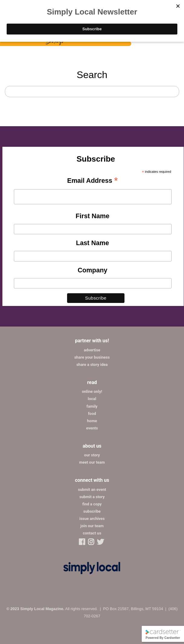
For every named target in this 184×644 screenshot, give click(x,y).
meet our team (92, 462)
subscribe (92, 511)
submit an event (92, 490)
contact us (92, 533)
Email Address (92, 181)
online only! (92, 391)
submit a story (92, 497)
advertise (92, 350)
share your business (92, 357)
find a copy (92, 504)
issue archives (92, 519)
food (92, 414)
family (92, 406)
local (92, 399)
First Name (92, 216)
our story (92, 455)
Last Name (93, 243)
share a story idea (92, 365)
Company (92, 270)
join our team (92, 526)
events (92, 428)
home (92, 421)
